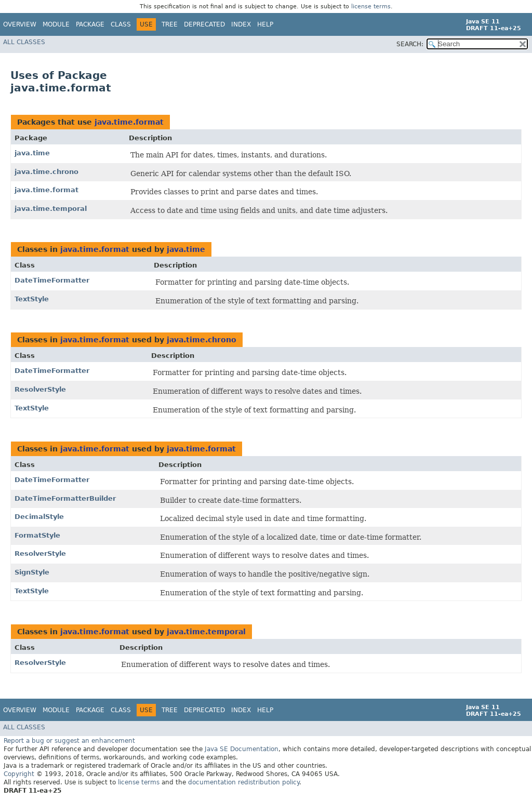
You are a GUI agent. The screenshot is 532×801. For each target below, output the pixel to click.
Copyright (19, 774)
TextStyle (32, 299)
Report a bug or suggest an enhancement (69, 741)
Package (90, 24)
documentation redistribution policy (244, 782)
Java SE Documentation (242, 749)
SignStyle (32, 572)
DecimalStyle (39, 517)
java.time (32, 153)
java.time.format (129, 122)
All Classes (24, 42)
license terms (371, 6)
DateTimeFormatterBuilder (65, 498)
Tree (170, 24)
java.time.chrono (46, 172)
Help (265, 24)
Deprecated (204, 24)
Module (56, 24)
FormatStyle (37, 535)
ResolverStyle (40, 389)
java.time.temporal (51, 209)
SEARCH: (410, 44)
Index (241, 24)
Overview (20, 24)
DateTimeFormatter (52, 280)
